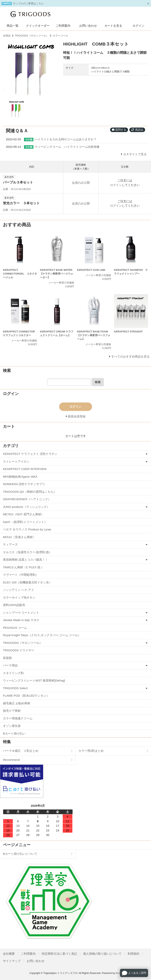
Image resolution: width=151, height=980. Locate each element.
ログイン (138, 26)
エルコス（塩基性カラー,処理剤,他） (27, 552)
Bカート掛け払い (14, 733)
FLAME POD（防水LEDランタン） (26, 696)
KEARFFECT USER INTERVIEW (25, 469)
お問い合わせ (88, 26)
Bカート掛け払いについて (20, 854)
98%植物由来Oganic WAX (20, 477)
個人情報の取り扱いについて (102, 954)
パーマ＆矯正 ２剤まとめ (21, 751)
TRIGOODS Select (15, 688)
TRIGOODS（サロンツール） (32, 36)
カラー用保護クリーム (18, 718)
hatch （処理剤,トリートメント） (25, 522)
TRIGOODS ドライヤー (19, 650)
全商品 (7, 36)
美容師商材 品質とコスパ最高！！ (25, 560)
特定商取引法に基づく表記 (59, 954)
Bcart (119, 973)
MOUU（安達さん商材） (19, 537)
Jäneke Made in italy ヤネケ (21, 620)
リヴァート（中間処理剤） (21, 575)
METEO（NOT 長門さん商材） (23, 514)
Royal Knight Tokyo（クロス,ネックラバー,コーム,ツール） (42, 635)
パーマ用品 (10, 665)
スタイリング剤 (13, 673)
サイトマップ (12, 961)
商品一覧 (13, 26)
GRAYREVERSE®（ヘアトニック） (27, 499)
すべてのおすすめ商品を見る (130, 356)
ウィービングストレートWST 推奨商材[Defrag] (34, 680)
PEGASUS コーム (15, 628)
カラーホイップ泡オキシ (19, 597)
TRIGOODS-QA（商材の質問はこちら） (30, 492)
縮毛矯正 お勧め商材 (17, 703)
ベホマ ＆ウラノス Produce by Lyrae (27, 529)
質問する (119, 130)
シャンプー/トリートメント (21, 613)
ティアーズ (10, 544)
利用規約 (134, 954)
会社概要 (9, 954)
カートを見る (113, 26)
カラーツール (60, 36)
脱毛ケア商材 (12, 711)
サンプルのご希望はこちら (28, 3)
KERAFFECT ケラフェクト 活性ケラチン (30, 454)
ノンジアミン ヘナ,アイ (18, 590)
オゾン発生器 (12, 726)
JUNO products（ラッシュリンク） (26, 507)
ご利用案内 (63, 26)
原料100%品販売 (14, 605)
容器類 (7, 658)
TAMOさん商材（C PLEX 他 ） (23, 567)
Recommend (11, 760)
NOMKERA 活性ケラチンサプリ (24, 484)
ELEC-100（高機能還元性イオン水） (27, 582)
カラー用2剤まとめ (91, 751)
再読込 (137, 130)
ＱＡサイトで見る (135, 154)
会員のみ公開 (81, 183)
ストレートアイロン (16, 461)
